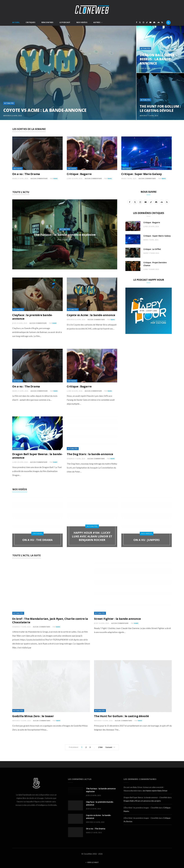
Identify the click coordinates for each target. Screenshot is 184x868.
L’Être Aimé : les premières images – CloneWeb (141, 808)
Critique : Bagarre (79, 174)
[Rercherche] (168, 22)
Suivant (110, 747)
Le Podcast (65, 22)
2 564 (100, 747)
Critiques (30, 22)
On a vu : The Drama (26, 174)
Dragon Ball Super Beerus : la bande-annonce (157, 59)
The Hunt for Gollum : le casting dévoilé (160, 108)
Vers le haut (92, 862)
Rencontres (47, 22)
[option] (92, 73)
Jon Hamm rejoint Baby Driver (155, 791)
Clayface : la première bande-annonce (32, 317)
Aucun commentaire (39, 178)
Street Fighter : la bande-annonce (117, 619)
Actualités (9, 103)
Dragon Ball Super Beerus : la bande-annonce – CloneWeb (145, 797)
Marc (56, 178)
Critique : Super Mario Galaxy (141, 174)
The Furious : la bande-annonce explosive (65, 235)
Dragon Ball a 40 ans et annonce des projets (142, 801)
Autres (97, 22)
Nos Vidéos (82, 22)
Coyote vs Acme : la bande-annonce (45, 110)
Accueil (16, 22)
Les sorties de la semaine (29, 129)
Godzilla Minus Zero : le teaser (33, 716)
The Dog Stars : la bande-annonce (90, 454)
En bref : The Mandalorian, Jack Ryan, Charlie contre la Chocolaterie (50, 620)
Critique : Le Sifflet (152, 249)
